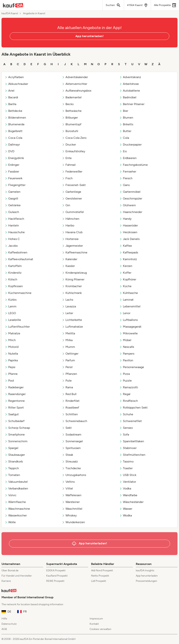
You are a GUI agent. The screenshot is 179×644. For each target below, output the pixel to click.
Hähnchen (71, 219)
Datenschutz (9, 624)
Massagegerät (130, 327)
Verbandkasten (16, 488)
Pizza (125, 374)
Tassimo (126, 461)
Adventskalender (75, 77)
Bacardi (11, 97)
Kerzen (126, 266)
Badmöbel (128, 97)
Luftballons (128, 320)
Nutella (11, 354)
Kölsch (11, 279)
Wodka (126, 515)
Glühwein (128, 205)
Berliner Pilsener (132, 104)
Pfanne (11, 374)
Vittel (67, 488)
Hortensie (70, 239)
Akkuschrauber (16, 84)
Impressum (96, 619)
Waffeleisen (72, 495)
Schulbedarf (15, 421)
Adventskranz (130, 77)
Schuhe (126, 414)
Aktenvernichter (75, 84)
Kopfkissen (14, 286)
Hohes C (12, 239)
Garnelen (13, 192)
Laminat (126, 300)
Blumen (126, 118)
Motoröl (12, 347)
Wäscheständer (131, 502)
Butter (125, 131)
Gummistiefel (73, 212)
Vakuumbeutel (16, 482)
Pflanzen (69, 374)
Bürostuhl (70, 131)
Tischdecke (71, 468)
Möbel (125, 340)
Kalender (70, 259)
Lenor (125, 313)
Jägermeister (72, 246)
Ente (67, 158)
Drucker (69, 145)
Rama (67, 387)
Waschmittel (72, 509)
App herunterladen (147, 576)
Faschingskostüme (134, 165)
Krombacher (72, 286)
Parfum (68, 360)
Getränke (13, 205)
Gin (66, 205)
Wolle (10, 522)
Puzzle (126, 381)
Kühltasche (129, 293)
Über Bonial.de (10, 570)
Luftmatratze (72, 327)
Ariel (10, 91)
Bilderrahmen (15, 118)
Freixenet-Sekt (74, 185)
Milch (10, 340)
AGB (4, 629)
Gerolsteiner (72, 198)
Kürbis (11, 300)
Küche (125, 286)
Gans (124, 185)
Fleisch (126, 178)
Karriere (6, 581)
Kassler (68, 266)
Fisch (67, 178)
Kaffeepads (129, 252)
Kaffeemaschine (75, 252)
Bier (124, 111)
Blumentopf (72, 124)
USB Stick (128, 475)
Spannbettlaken (132, 441)
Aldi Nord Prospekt (102, 570)
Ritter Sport (14, 408)
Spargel (12, 448)
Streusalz (70, 461)
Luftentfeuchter (17, 327)
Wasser (126, 509)
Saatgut (12, 414)
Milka (67, 340)
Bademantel (72, 97)
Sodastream (72, 434)
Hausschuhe (15, 232)
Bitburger (70, 118)
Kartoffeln (13, 266)
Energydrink (14, 158)
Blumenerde (15, 124)
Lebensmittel (130, 306)
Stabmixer (128, 448)
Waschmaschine (17, 509)
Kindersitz (13, 273)
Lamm (11, 306)
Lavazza (69, 306)
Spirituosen (71, 448)
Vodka (125, 488)
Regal (125, 394)
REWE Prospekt (55, 581)
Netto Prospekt (100, 576)
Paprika (11, 360)
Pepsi (10, 367)
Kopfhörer (128, 279)
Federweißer (72, 171)
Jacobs (11, 246)
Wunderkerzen (73, 522)
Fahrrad (69, 165)
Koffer (125, 273)
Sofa (124, 434)
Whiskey (69, 515)
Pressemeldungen (146, 581)
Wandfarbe (128, 495)
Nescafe (127, 347)
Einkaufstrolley (74, 151)
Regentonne (15, 401)
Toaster (126, 468)
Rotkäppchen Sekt (133, 408)
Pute (67, 381)
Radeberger (14, 387)
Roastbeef (71, 408)
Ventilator (128, 482)
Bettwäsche (72, 111)
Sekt (67, 428)
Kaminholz (128, 259)
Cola (124, 138)
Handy (125, 219)
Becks (68, 104)
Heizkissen (128, 232)
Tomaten (12, 475)
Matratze (12, 333)
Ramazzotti (129, 387)
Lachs (68, 300)
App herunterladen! (89, 36)
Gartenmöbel (130, 192)
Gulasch (12, 212)
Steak (68, 455)
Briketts (126, 124)
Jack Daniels (129, 239)
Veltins (68, 482)
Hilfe (4, 619)
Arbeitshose (129, 84)
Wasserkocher (16, 515)
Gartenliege (72, 192)
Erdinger (12, 165)
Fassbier (12, 171)
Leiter (68, 313)
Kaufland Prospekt (57, 576)
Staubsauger (15, 455)
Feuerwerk (14, 178)
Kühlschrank (72, 293)
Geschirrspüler (131, 198)
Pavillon (126, 360)
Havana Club (72, 232)
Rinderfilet (71, 401)
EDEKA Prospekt (56, 570)
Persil (67, 367)
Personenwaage (132, 367)
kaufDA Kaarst (10, 13)
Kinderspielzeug (74, 273)
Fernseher (128, 171)
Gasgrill (11, 198)
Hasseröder (129, 225)
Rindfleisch (129, 401)
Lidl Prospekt (99, 581)
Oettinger (70, 354)
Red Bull (69, 394)
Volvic (11, 495)
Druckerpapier (130, 145)
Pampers (127, 354)
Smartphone (15, 434)
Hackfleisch (14, 219)
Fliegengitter (15, 185)
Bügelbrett (14, 131)
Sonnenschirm (16, 441)
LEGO (10, 313)
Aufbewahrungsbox (77, 91)
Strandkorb (14, 461)
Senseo (126, 428)
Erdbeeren (128, 158)
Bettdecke (13, 111)
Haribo (68, 225)
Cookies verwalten (100, 629)
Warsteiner (71, 502)
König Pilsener (73, 279)
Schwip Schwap (17, 428)
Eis (123, 151)
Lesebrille (13, 320)
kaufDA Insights (145, 570)
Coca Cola (13, 138)
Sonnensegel (72, 441)
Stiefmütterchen (132, 455)
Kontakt (94, 624)
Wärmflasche (15, 502)
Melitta (68, 333)
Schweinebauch (75, 421)
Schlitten (70, 414)
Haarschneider (131, 212)
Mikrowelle (128, 333)
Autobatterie (130, 91)
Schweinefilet (131, 421)
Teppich (12, 468)
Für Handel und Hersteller (17, 576)
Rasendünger (15, 394)
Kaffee (126, 246)
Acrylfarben (14, 77)
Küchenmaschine (18, 293)
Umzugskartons (74, 475)
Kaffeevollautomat (19, 259)
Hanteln (12, 225)
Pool (9, 381)
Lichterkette (72, 320)
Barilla (10, 104)
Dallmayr (12, 145)
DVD (10, 151)
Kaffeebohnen (16, 252)
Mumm (68, 347)
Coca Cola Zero (74, 138)
